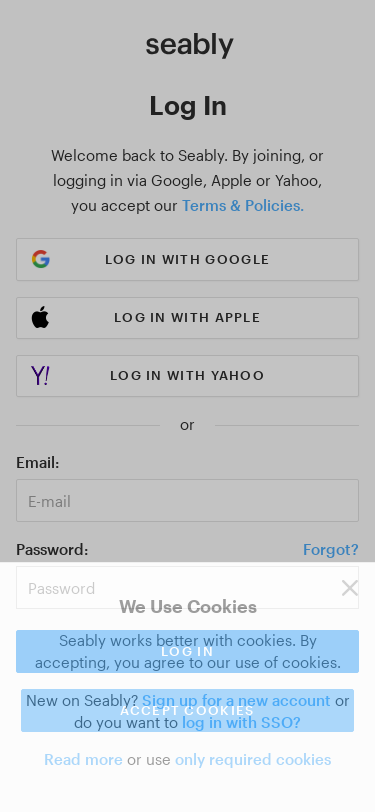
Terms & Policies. (243, 205)
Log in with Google (187, 259)
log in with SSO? (241, 722)
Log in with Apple (187, 317)
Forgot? (331, 549)
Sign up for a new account (236, 700)
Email (35, 462)
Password (50, 549)
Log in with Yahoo (187, 375)
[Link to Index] (190, 46)
